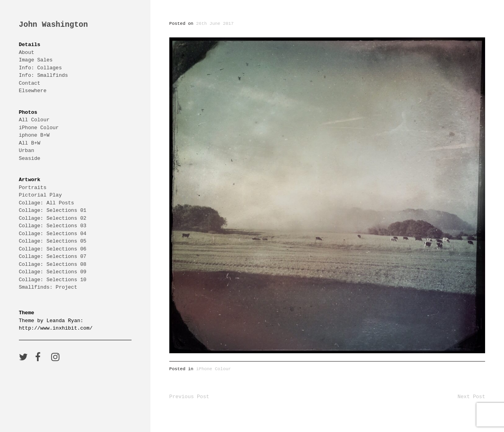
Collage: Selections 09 (53, 272)
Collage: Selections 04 (53, 234)
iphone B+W (34, 135)
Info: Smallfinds (44, 75)
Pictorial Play (40, 195)
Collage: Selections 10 (53, 280)
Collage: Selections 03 (53, 226)
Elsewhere (33, 91)
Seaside (30, 158)
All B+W (30, 143)
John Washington (54, 25)
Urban (27, 150)
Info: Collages (40, 68)
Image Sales (36, 60)
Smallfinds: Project (48, 287)
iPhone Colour (39, 128)
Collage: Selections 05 (53, 241)
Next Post (471, 397)
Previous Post (189, 397)
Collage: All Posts (46, 203)
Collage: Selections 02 (53, 218)
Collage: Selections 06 (53, 249)
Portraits (33, 187)
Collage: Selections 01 (53, 210)
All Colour (34, 120)
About (27, 52)
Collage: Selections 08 (53, 264)
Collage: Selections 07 (53, 256)
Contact (30, 83)
